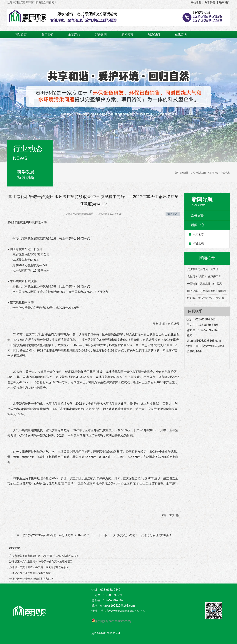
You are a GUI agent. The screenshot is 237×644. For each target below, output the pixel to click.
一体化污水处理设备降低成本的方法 (30, 573)
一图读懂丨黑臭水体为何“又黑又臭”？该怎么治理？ (207, 284)
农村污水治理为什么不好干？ (204, 276)
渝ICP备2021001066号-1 (106, 633)
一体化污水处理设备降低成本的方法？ (31, 579)
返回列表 (173, 214)
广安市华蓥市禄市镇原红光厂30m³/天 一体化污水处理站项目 (44, 556)
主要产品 (74, 35)
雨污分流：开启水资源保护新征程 (207, 291)
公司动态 (198, 234)
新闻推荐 (207, 258)
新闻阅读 (127, 35)
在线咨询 (181, 35)
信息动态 (202, 173)
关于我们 (47, 35)
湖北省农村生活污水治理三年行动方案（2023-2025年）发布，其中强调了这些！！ (77, 535)
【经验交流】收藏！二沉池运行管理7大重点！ (141, 535)
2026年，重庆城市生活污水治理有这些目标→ (207, 298)
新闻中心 (214, 173)
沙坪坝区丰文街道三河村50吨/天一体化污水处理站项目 (41, 561)
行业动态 (198, 243)
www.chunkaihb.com (83, 214)
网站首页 (21, 35)
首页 (193, 173)
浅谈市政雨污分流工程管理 (203, 269)
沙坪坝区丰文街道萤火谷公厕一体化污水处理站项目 (39, 567)
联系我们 (154, 35)
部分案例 (101, 35)
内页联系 (195, 311)
